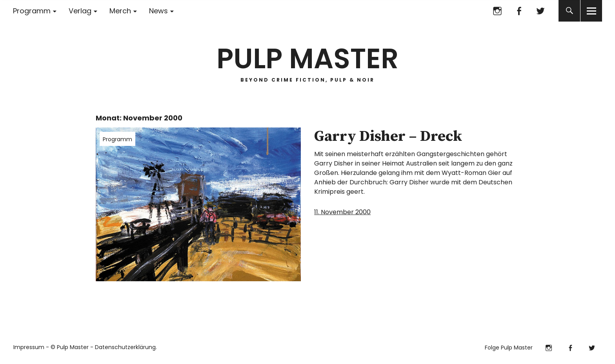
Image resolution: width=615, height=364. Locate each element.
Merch (120, 11)
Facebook (519, 11)
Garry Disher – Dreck (388, 136)
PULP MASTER (307, 59)
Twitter (540, 11)
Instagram (497, 11)
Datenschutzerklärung (125, 347)
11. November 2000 (342, 212)
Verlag (80, 11)
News (158, 11)
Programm (32, 11)
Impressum (29, 347)
